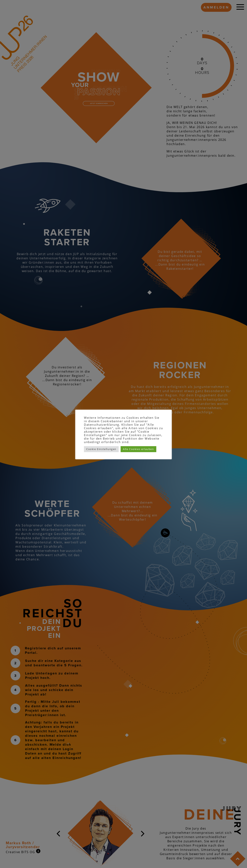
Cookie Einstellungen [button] (101, 449)
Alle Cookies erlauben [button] (138, 449)
